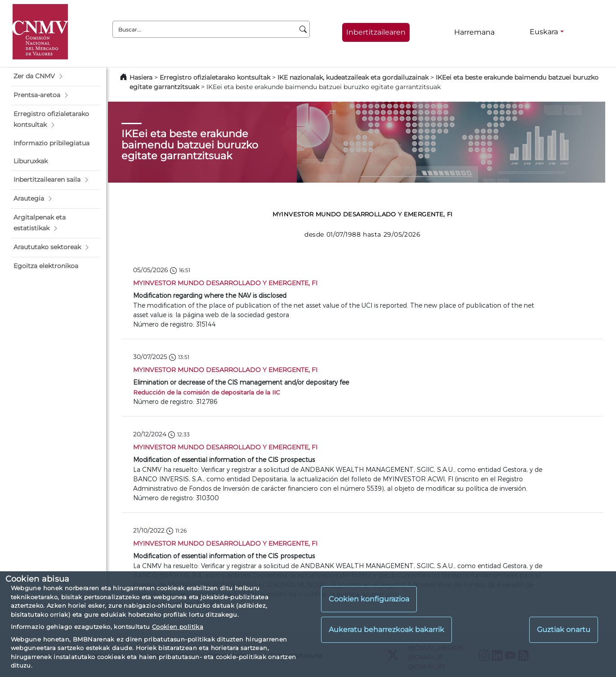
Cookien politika (178, 627)
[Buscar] (303, 29)
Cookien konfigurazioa (369, 599)
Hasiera (141, 77)
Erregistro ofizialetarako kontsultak (215, 77)
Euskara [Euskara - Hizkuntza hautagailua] (544, 32)
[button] (56, 76)
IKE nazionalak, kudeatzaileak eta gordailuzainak (353, 77)
